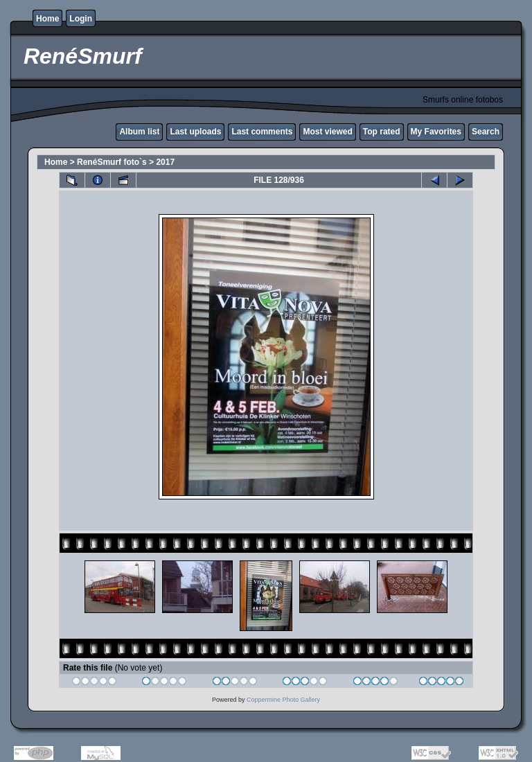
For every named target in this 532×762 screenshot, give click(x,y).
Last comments (262, 132)
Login (81, 19)
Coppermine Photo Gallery (283, 700)
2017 (165, 162)
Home (47, 19)
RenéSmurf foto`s (112, 162)
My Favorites (436, 132)
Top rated (382, 132)
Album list (139, 132)
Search (486, 132)
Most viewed (327, 132)
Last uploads (195, 132)
